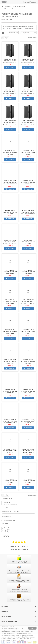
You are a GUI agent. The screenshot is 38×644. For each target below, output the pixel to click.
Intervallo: (4, 511)
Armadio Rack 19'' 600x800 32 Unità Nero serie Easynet (10, 182)
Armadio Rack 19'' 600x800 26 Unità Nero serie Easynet (10, 242)
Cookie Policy (20, 640)
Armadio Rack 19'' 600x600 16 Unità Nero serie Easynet (28, 92)
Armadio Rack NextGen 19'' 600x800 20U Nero (28, 481)
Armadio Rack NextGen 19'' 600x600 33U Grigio (10, 332)
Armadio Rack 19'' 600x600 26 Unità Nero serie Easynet (10, 92)
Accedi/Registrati (30, 2)
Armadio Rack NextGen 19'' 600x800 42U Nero (28, 361)
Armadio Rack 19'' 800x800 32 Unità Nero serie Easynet (28, 123)
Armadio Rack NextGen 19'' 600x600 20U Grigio (28, 272)
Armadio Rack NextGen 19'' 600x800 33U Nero (28, 242)
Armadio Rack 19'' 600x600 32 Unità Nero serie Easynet (28, 302)
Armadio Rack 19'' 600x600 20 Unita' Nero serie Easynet (10, 61)
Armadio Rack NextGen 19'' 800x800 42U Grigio (10, 391)
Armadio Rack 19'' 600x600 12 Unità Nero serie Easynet (28, 61)
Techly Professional (10, 504)
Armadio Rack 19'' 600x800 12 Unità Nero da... (10, 361)
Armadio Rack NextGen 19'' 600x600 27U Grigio (10, 302)
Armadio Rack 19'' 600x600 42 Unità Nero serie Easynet (10, 123)
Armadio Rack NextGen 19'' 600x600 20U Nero (10, 152)
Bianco (6, 528)
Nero (6, 532)
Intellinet (7, 502)
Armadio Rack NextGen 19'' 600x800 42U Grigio (10, 272)
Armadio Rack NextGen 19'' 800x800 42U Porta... (28, 391)
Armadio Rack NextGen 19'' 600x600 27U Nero (10, 481)
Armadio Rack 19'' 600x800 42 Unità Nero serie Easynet (28, 212)
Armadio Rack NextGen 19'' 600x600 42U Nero (10, 212)
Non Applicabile (9, 521)
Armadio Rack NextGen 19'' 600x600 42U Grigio (28, 182)
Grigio (7, 530)
